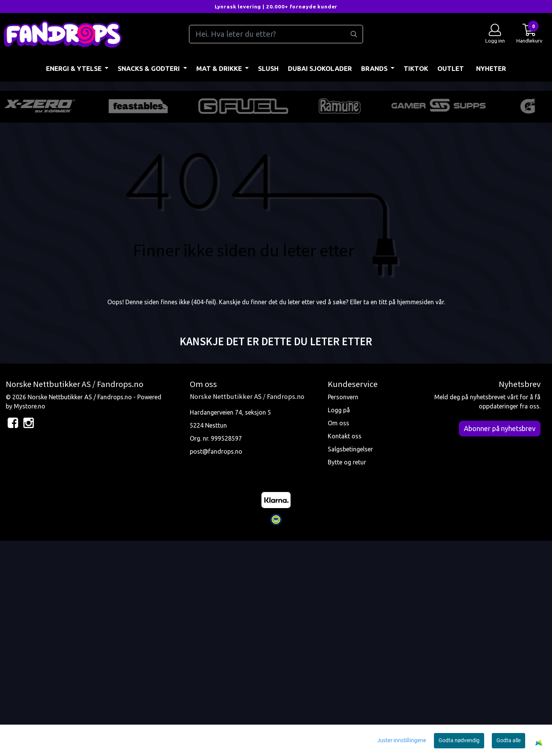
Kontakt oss (345, 651)
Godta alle (508, 740)
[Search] (276, 34)
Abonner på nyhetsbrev (500, 643)
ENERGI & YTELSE (75, 68)
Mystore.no (30, 621)
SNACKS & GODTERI (149, 68)
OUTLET (451, 68)
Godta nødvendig (459, 740)
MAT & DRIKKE (220, 68)
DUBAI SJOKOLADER (320, 68)
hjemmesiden (416, 517)
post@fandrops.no (216, 666)
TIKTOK (416, 68)
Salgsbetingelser (350, 664)
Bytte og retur (347, 677)
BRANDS (375, 68)
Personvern (343, 612)
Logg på (339, 625)
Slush (268, 68)
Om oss (338, 638)
